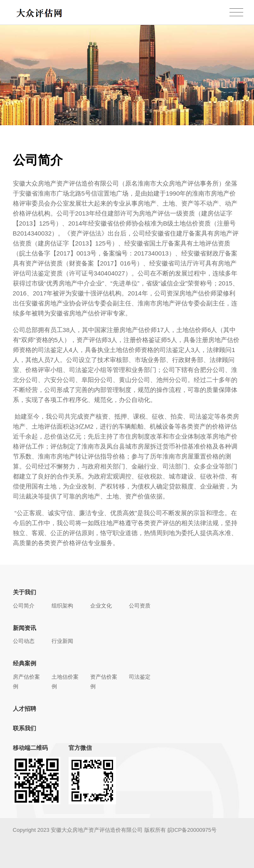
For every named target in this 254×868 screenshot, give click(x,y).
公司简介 (24, 606)
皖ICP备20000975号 (192, 830)
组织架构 (62, 606)
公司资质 (140, 606)
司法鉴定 (140, 677)
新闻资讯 (25, 628)
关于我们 (25, 592)
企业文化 (101, 606)
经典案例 (25, 663)
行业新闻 (62, 641)
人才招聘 (25, 709)
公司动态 (24, 641)
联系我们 (25, 728)
